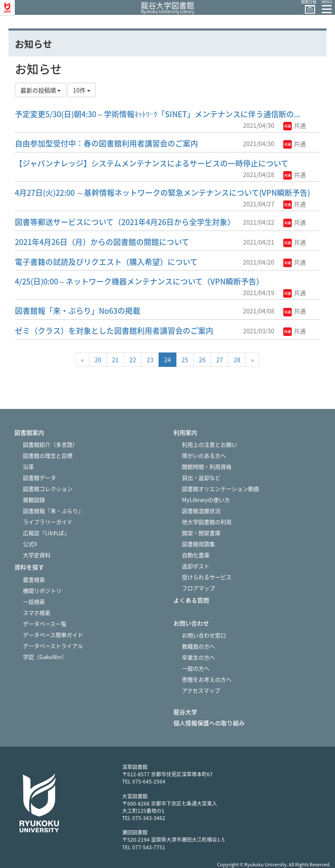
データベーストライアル (53, 646)
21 (115, 360)
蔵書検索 (34, 579)
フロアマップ (198, 588)
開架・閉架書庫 (201, 533)
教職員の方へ (198, 646)
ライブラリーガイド (48, 522)
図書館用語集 (198, 544)
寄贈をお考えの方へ (207, 679)
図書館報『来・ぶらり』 (53, 511)
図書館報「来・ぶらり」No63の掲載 (78, 311)
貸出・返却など (201, 478)
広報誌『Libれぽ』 (46, 533)
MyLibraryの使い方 (206, 500)
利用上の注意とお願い (209, 444)
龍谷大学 (185, 712)
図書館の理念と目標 (48, 455)
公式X (30, 544)
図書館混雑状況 (201, 511)
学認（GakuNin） (45, 657)
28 (237, 360)
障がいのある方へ (204, 455)
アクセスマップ (201, 690)
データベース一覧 (45, 624)
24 (167, 360)
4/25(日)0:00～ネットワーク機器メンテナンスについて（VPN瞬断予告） (139, 281)
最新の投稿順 (40, 90)
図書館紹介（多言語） (50, 444)
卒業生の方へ (198, 657)
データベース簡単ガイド (53, 635)
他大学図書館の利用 (207, 522)
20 (98, 360)
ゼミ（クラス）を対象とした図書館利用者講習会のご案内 (114, 331)
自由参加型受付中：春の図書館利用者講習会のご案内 (106, 143)
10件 (82, 90)
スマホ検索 (37, 613)
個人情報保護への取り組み (209, 723)
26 (202, 360)
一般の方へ (196, 668)
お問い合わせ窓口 (204, 635)
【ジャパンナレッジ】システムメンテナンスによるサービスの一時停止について (152, 163)
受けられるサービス (207, 577)
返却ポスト (196, 566)
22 (133, 360)
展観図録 (34, 500)
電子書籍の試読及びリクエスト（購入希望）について (106, 262)
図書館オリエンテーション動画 (221, 489)
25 (185, 360)
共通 (295, 125)
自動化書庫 (196, 555)
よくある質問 (191, 600)
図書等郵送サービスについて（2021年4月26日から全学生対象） (125, 222)
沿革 (28, 466)
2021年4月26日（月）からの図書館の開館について (102, 242)
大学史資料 (37, 555)
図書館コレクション (48, 489)
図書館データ (39, 478)
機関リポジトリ (42, 590)
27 (220, 360)
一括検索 (34, 602)
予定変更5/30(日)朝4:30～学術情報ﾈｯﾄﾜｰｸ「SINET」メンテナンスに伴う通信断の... (158, 114)
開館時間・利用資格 (207, 466)
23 (150, 360)
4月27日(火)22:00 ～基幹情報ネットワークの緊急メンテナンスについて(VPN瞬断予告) (162, 193)
